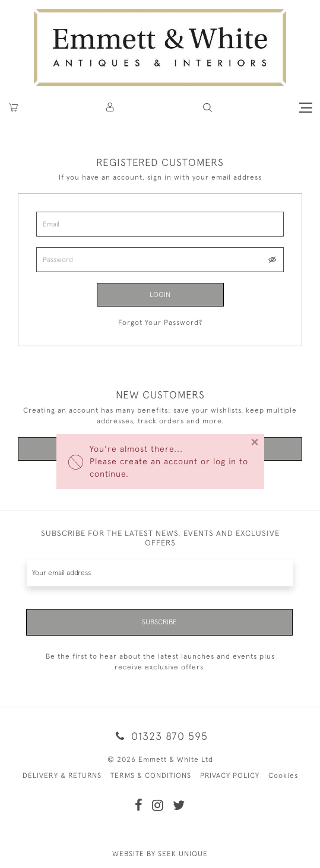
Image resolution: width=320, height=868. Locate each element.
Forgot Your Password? (160, 323)
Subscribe (159, 622)
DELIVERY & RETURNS (62, 776)
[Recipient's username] (160, 573)
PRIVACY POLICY (230, 776)
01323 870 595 (160, 736)
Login (160, 295)
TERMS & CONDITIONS (151, 776)
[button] (207, 108)
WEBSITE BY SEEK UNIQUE (160, 854)
